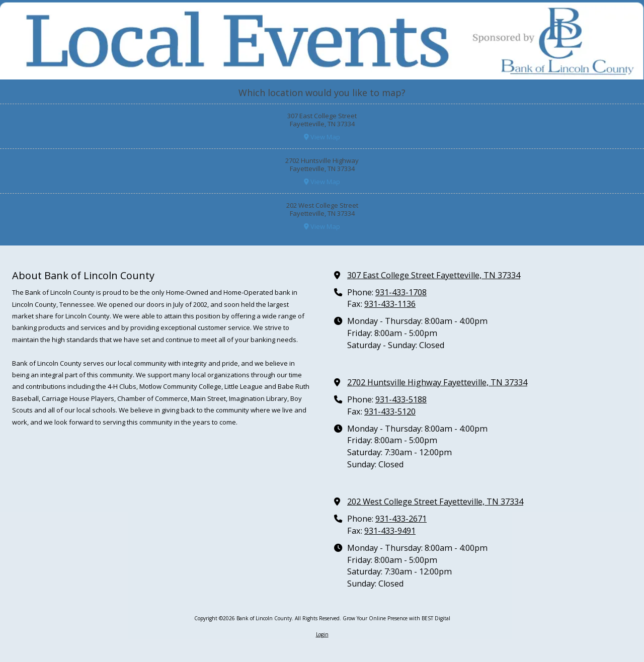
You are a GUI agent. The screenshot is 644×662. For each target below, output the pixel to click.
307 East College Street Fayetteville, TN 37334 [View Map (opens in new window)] (434, 275)
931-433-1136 (390, 304)
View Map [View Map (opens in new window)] (322, 137)
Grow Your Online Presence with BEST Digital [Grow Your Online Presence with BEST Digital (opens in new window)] (396, 618)
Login (322, 634)
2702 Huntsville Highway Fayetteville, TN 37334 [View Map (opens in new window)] (437, 382)
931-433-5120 (390, 411)
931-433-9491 (390, 531)
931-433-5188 (401, 399)
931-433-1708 (401, 292)
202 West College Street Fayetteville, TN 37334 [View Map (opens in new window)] (435, 502)
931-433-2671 (401, 519)
